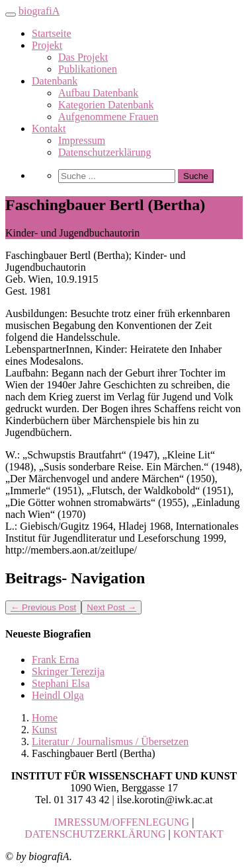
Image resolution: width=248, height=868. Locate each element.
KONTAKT (198, 834)
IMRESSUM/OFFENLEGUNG (122, 822)
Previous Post (43, 607)
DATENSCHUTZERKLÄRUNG (95, 834)
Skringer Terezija (68, 671)
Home (45, 718)
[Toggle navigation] (11, 15)
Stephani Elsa (61, 683)
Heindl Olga (58, 695)
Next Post (111, 607)
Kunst (44, 730)
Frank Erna (56, 660)
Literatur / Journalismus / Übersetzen (110, 741)
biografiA (39, 11)
